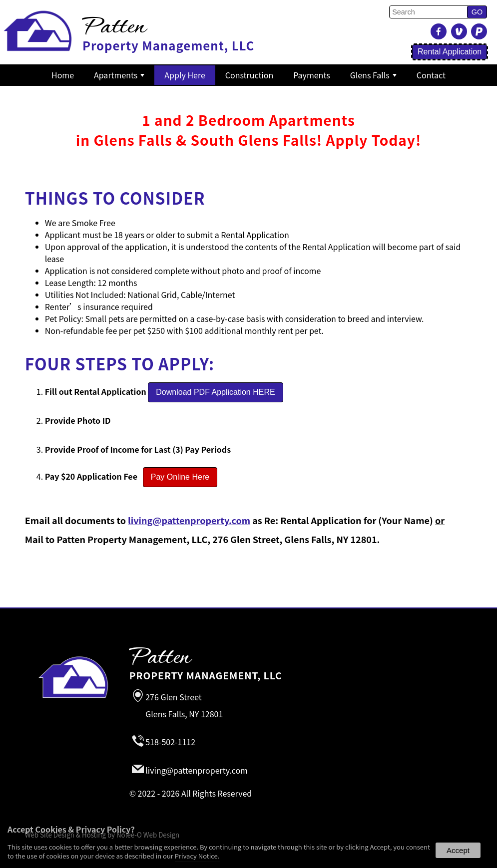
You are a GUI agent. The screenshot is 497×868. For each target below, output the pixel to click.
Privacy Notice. (197, 856)
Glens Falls (373, 75)
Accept (458, 850)
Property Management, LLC (290, 665)
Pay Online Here (180, 477)
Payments (311, 75)
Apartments (119, 75)
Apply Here (185, 75)
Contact (431, 75)
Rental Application (450, 52)
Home (63, 75)
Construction (249, 75)
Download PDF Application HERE (215, 392)
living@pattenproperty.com (189, 520)
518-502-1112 (170, 742)
